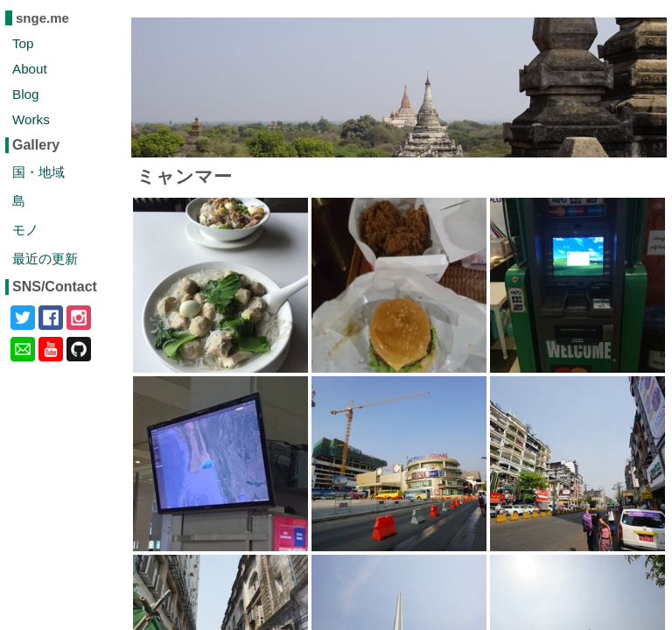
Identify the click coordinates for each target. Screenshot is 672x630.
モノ (25, 230)
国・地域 (38, 172)
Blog (25, 94)
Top (23, 43)
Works (31, 119)
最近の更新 (45, 259)
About (30, 69)
